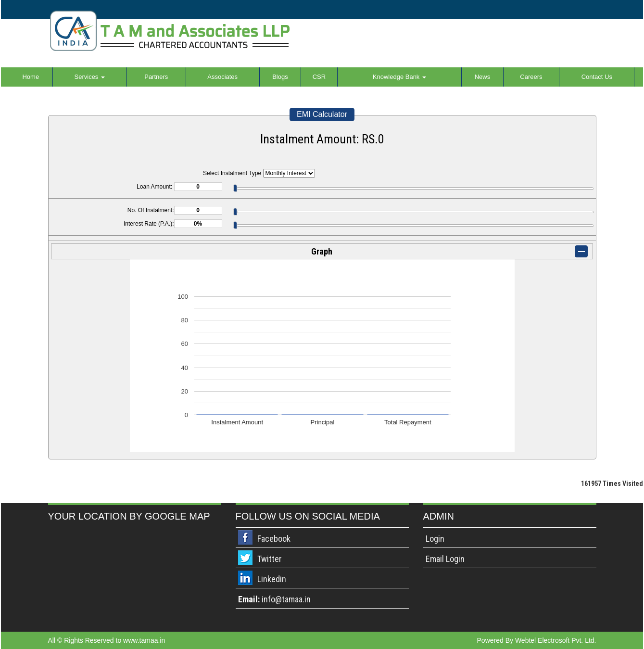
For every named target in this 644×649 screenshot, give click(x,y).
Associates (222, 77)
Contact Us (597, 77)
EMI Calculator (322, 114)
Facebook (274, 539)
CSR (319, 77)
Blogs (280, 77)
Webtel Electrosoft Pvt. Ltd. (556, 640)
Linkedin (272, 579)
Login (435, 539)
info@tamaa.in (286, 599)
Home (31, 77)
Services (90, 77)
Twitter (270, 559)
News (483, 77)
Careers (531, 77)
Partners (156, 77)
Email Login (445, 559)
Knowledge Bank (399, 77)
